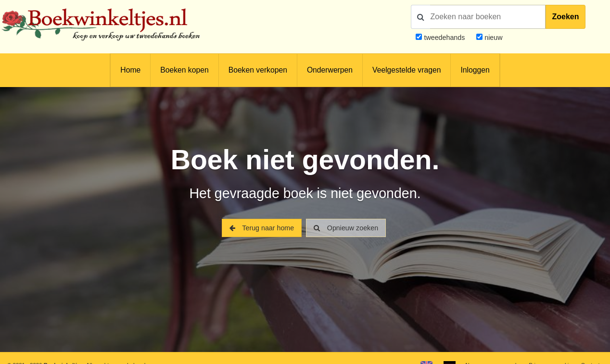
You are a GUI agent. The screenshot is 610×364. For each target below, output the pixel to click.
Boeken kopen (184, 70)
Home (130, 70)
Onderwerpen (330, 70)
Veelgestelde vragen (407, 70)
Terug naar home (262, 228)
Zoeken (565, 17)
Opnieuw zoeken (346, 228)
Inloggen (475, 70)
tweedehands (444, 38)
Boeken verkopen (258, 70)
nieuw (492, 38)
